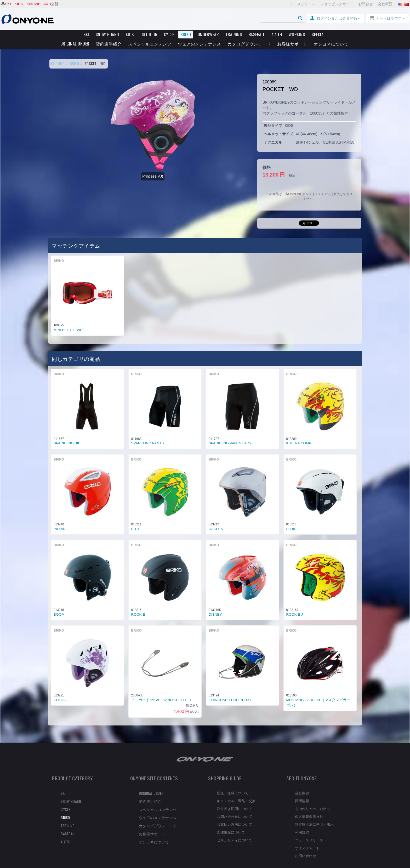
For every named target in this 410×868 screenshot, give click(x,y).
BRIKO (186, 35)
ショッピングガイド (337, 4)
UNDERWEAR (208, 35)
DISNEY (215, 606)
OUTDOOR (149, 35)
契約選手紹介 (109, 44)
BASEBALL (257, 35)
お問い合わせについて (234, 807)
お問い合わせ (306, 847)
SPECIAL (318, 35)
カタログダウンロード (249, 44)
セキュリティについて (234, 831)
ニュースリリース (301, 4)
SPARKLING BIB (67, 434)
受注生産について (231, 823)
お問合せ (366, 4)
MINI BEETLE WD (68, 321)
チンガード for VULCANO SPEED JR (161, 691)
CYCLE (169, 35)
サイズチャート (307, 839)
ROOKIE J (295, 606)
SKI (8, 4)
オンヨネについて (331, 44)
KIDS (19, 4)
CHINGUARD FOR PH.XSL (230, 691)
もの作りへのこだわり (313, 799)
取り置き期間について (234, 799)
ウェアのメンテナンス (199, 44)
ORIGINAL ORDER (75, 44)
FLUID (291, 520)
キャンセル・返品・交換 (236, 792)
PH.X (135, 520)
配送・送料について (233, 784)
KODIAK (60, 691)
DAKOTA (216, 520)
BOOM (59, 606)
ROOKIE (138, 606)
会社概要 (385, 4)
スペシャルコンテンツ (150, 44)
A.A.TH (277, 35)
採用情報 (302, 792)
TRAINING (234, 35)
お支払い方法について (234, 815)
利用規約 (302, 823)
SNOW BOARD (107, 35)
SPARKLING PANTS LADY (230, 434)
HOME (57, 55)
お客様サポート (292, 44)
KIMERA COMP (299, 434)
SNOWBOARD (39, 4)
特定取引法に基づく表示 (314, 815)
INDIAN (60, 520)
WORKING (297, 35)
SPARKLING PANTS (148, 434)
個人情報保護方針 (309, 807)
